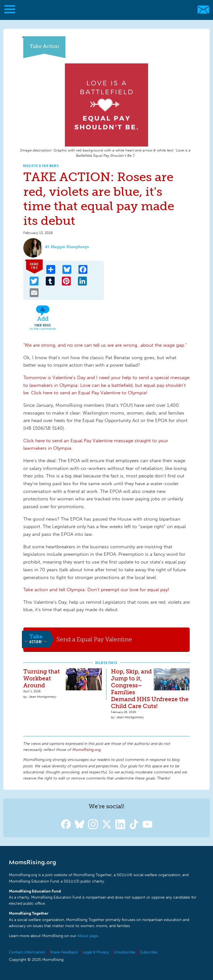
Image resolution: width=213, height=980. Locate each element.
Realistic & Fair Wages (41, 166)
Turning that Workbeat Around (42, 678)
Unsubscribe (125, 952)
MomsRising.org (104, 10)
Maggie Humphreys (70, 247)
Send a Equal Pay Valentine (94, 639)
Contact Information (27, 952)
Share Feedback (64, 952)
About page (88, 936)
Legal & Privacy (96, 952)
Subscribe (149, 952)
